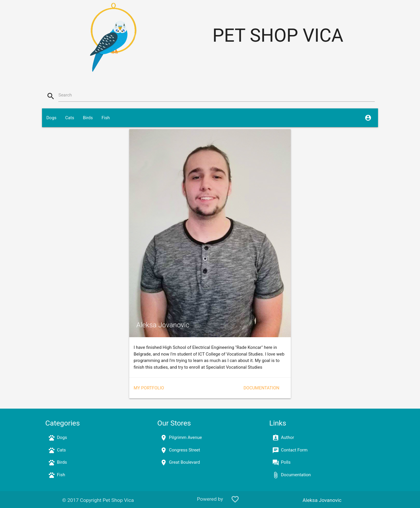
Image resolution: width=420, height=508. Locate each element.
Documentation (261, 388)
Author (287, 437)
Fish (106, 118)
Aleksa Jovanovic (322, 500)
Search (65, 95)
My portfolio (149, 388)
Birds (88, 118)
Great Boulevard (184, 462)
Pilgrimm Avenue (185, 437)
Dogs (51, 118)
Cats (70, 118)
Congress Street (184, 450)
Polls (286, 462)
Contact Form (294, 450)
